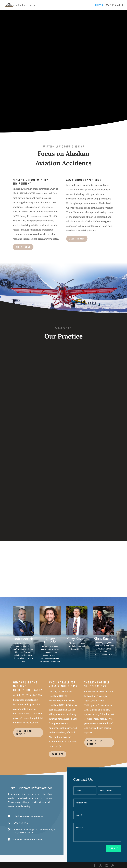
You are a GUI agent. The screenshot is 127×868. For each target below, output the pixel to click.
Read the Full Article (96, 742)
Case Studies (77, 239)
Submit (114, 848)
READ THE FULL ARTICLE (24, 732)
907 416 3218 (115, 5)
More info (58, 754)
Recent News (23, 247)
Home (99, 5)
